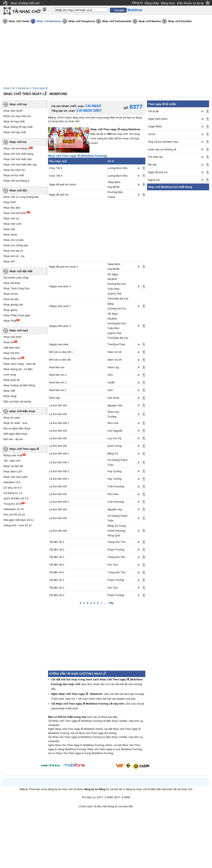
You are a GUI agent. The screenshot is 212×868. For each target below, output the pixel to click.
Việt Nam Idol (12, 348)
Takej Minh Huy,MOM (114, 185)
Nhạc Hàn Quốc (13, 111)
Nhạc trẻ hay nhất (14, 121)
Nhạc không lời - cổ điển (18, 369)
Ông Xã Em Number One (163, 142)
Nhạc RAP (10, 202)
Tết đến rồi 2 (57, 550)
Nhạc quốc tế (11, 380)
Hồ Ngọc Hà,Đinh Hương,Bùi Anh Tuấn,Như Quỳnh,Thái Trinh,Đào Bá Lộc (118, 286)
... (105, 603)
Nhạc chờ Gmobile (180, 21)
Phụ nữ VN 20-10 (14, 515)
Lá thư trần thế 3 (59, 471)
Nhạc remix (10, 235)
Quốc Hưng (114, 446)
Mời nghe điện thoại (15, 434)
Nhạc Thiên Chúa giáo (17, 315)
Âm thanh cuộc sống (16, 278)
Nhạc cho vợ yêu (14, 240)
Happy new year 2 (60, 306)
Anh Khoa (113, 398)
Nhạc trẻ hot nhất (14, 175)
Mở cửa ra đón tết (60, 360)
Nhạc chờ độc (18, 190)
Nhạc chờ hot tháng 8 (16, 181)
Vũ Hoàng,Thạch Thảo (117, 462)
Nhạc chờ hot (18, 142)
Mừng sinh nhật (13, 455)
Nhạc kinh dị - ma (14, 256)
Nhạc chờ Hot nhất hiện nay (20, 165)
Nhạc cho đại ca (13, 251)
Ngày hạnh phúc (158, 119)
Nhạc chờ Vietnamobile (117, 21)
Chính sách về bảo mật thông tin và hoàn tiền (106, 806)
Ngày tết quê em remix (63, 184)
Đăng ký (137, 3)
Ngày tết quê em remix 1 (64, 267)
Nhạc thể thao (12, 283)
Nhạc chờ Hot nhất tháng (18, 154)
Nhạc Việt (9, 391)
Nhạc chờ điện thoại (22, 411)
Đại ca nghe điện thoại (17, 428)
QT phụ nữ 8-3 (12, 488)
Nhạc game (10, 310)
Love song (10, 375)
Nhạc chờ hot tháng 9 (16, 148)
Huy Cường (114, 471)
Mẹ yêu (152, 165)
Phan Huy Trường (113, 414)
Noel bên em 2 (58, 375)
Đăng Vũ (113, 453)
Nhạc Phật (10, 321)
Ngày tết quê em (59, 195)
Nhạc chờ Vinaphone (82, 21)
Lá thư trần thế (58, 405)
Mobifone (23, 88)
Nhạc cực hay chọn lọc (17, 116)
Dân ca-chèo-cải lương (17, 401)
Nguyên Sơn (115, 405)
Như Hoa (113, 423)
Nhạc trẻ (9, 342)
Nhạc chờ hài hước (15, 213)
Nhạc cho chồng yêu (16, 245)
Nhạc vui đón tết (13, 466)
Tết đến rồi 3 (57, 557)
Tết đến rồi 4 (57, 565)
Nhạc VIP (9, 261)
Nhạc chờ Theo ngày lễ (24, 449)
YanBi (111, 382)
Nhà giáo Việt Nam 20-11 (19, 520)
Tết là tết (153, 111)
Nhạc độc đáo (12, 208)
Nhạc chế (9, 229)
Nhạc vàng (10, 396)
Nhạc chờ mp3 (19, 330)
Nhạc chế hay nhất (15, 132)
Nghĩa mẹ (154, 180)
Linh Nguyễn (115, 431)
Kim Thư (113, 565)
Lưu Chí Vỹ (114, 438)
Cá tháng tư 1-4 (13, 493)
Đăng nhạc (168, 3)
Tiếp (111, 603)
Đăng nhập (152, 3)
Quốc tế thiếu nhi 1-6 (16, 498)
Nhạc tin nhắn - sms (15, 423)
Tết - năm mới (12, 461)
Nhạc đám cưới (13, 471)
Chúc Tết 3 (56, 168)
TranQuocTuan (116, 344)
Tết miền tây (155, 157)
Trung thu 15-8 (12, 504)
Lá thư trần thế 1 (59, 423)
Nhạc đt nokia (12, 418)
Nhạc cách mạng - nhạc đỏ (20, 364)
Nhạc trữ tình (11, 353)
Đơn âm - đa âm (13, 439)
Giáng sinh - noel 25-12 (17, 525)
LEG (110, 375)
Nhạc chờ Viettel (19, 21)
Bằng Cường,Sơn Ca (117, 306)
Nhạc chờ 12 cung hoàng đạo (21, 197)
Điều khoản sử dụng (190, 3)
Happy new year (59, 344)
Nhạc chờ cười (12, 224)
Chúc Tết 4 (56, 176)
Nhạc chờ (9, 88)
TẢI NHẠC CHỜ (26, 11)
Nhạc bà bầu (11, 299)
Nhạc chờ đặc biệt (21, 271)
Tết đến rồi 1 (57, 542)
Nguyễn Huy (115, 509)
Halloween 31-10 (14, 509)
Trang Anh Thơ (116, 542)
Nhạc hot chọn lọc (14, 170)
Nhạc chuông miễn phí (25, 3)
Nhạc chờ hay (18, 104)
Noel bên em (57, 367)
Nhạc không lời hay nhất (18, 127)
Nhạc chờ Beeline (150, 21)
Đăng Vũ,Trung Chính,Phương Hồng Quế (117, 531)
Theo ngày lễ (40, 88)
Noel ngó (54, 398)
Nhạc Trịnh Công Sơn (16, 288)
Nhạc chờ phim (13, 337)
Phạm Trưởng (116, 550)
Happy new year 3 (60, 326)
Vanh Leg (113, 367)
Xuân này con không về (162, 149)
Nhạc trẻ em (11, 294)
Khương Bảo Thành (115, 194)
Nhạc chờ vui (11, 218)
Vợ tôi (152, 134)
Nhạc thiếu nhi (12, 358)
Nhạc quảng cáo (13, 305)
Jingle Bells (155, 126)
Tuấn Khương (116, 486)
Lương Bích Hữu (118, 168)
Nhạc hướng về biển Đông (19, 385)
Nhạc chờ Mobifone (49, 21)
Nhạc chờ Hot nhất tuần (18, 159)
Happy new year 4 (60, 286)
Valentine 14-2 (12, 482)
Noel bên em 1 (58, 382)
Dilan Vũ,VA (115, 352)
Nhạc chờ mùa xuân (16, 477)
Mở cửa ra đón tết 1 (61, 352)
